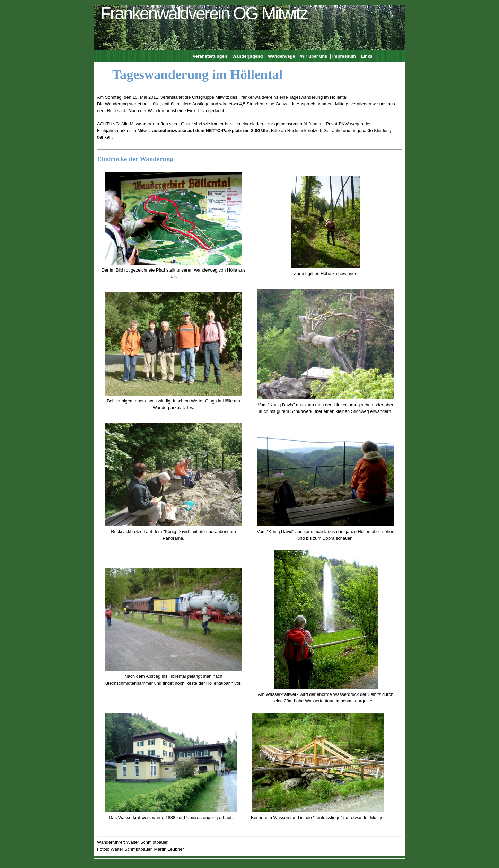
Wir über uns (314, 56)
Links (367, 56)
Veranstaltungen (210, 56)
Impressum (344, 56)
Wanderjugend (247, 56)
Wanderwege (281, 56)
